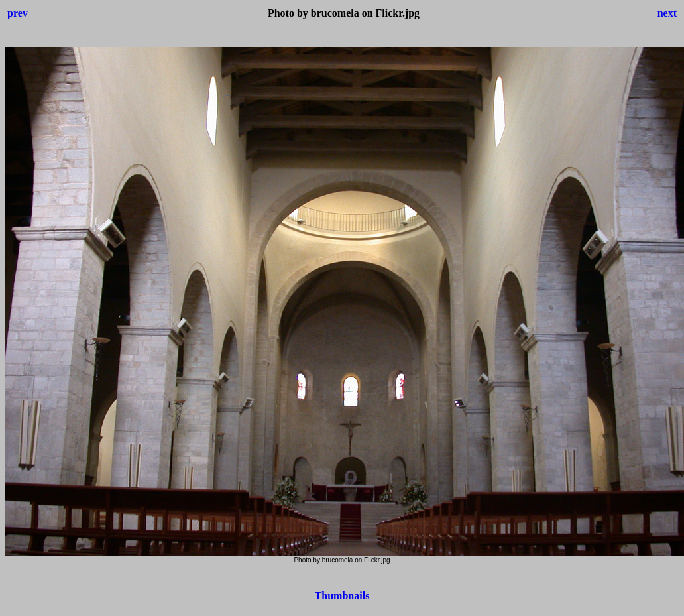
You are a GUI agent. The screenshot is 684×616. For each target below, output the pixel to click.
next (667, 13)
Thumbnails (342, 596)
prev (18, 13)
